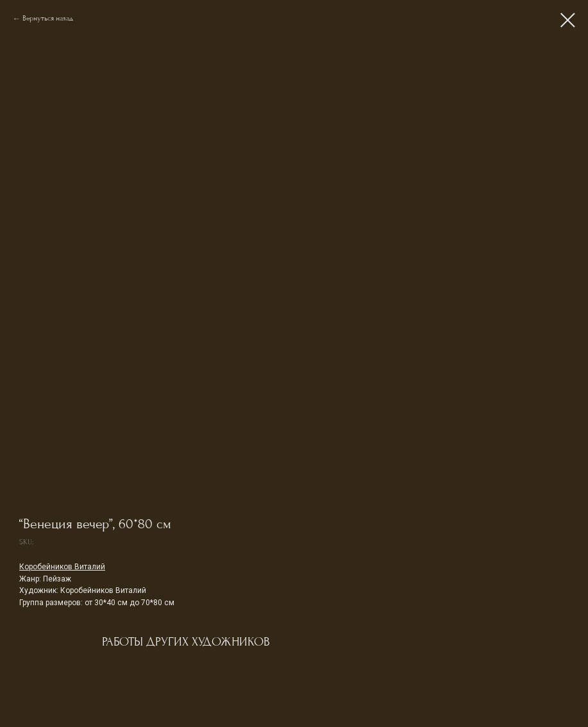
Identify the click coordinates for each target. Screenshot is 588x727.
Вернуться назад (48, 18)
